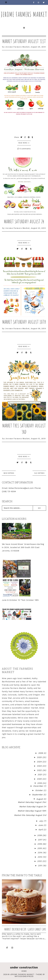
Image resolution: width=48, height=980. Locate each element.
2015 (40, 848)
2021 (40, 775)
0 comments (24, 149)
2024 (40, 762)
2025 (40, 757)
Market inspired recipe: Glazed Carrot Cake (25, 929)
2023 (40, 766)
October (39, 790)
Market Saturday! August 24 (24, 221)
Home (24, 971)
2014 (40, 853)
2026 (41, 753)
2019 (40, 783)
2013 (40, 857)
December (39, 786)
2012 (40, 861)
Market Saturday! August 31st (24, 41)
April (41, 830)
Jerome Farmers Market (24, 14)
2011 (40, 866)
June (41, 825)
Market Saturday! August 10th (24, 322)
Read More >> (24, 143)
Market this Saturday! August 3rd (24, 429)
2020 (40, 779)
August (40, 799)
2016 (40, 844)
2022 (40, 770)
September (38, 795)
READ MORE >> (24, 243)
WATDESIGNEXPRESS (24, 976)
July (41, 821)
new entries (9, 473)
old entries (39, 473)
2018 (40, 835)
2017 (40, 840)
